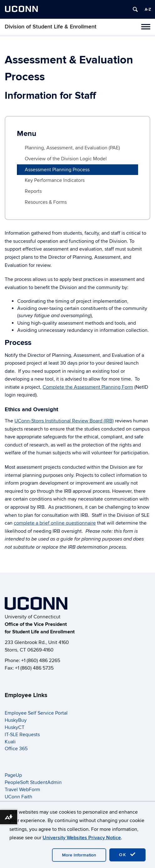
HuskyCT (15, 727)
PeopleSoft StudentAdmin (33, 782)
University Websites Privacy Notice (82, 838)
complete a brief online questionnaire (55, 523)
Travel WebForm (22, 790)
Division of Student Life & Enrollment (51, 27)
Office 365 (16, 749)
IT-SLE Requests (22, 735)
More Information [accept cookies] (79, 855)
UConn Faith (18, 797)
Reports (33, 191)
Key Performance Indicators (55, 180)
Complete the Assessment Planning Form (88, 387)
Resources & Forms (46, 202)
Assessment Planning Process (57, 170)
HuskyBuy (16, 720)
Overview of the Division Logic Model (66, 159)
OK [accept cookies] (127, 855)
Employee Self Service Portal (36, 713)
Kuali (10, 742)
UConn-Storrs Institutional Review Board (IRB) (64, 421)
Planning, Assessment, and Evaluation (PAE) (72, 148)
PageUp (13, 775)
